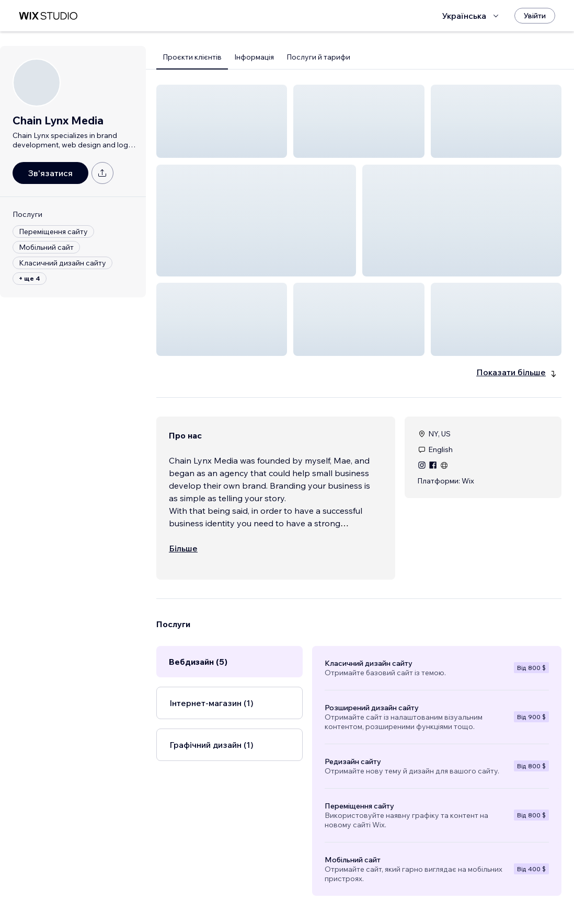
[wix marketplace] (48, 16)
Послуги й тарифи (318, 57)
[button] (222, 121)
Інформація (254, 57)
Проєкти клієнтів (192, 57)
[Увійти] (535, 16)
